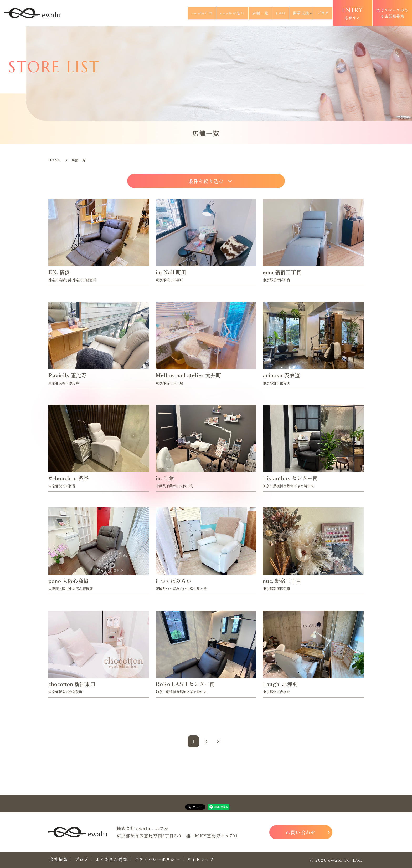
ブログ (322, 13)
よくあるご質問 (111, 859)
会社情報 (59, 859)
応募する (353, 13)
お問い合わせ (301, 832)
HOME (55, 160)
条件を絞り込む (206, 181)
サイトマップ (200, 859)
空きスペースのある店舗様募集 (392, 13)
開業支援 (297, 13)
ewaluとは (190, 13)
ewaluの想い (223, 13)
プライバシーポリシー (157, 859)
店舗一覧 (253, 13)
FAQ (275, 13)
